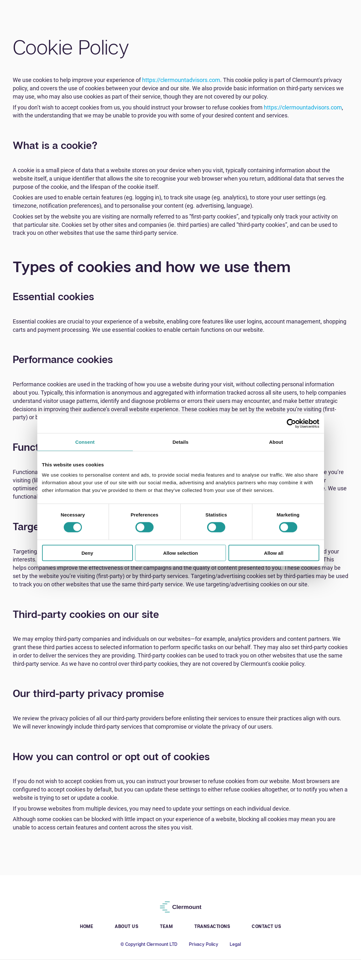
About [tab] (276, 442)
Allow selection (180, 553)
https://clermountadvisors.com (181, 80)
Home (87, 926)
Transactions (212, 926)
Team (166, 926)
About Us (126, 926)
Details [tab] (181, 442)
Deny (87, 553)
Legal (235, 944)
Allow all (274, 553)
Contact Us (266, 926)
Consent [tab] (85, 442)
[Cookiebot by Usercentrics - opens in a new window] (291, 424)
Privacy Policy (204, 944)
